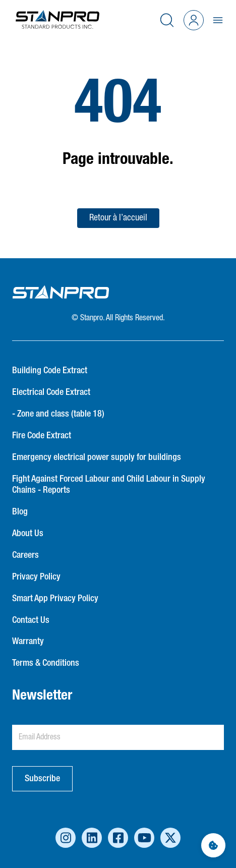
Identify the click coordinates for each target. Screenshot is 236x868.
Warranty (28, 642)
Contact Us (31, 620)
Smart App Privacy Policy (55, 599)
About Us (28, 534)
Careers (25, 555)
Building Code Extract (50, 371)
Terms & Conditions (46, 663)
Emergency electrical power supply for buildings (97, 457)
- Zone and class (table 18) (58, 414)
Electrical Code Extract (51, 392)
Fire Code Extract (42, 436)
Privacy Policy (36, 577)
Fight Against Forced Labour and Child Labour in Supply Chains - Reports (109, 485)
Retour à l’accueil (118, 218)
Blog (20, 512)
